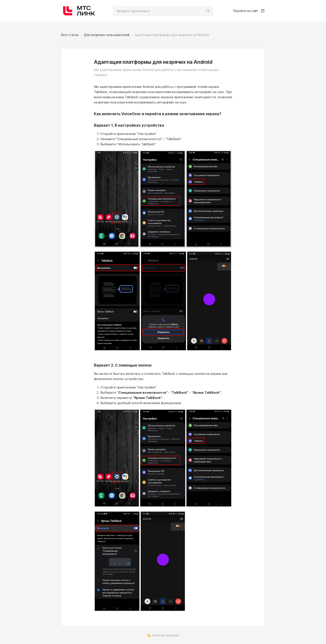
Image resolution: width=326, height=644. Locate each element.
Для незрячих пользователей (107, 35)
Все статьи (70, 35)
